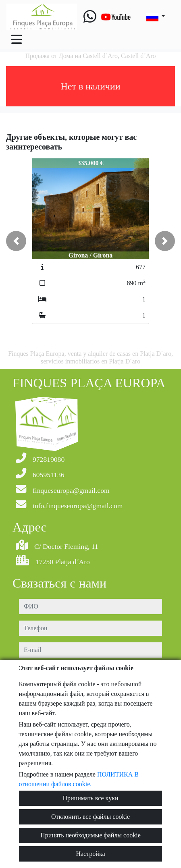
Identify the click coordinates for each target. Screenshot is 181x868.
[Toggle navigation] (17, 39)
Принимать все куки (91, 798)
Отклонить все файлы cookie (90, 817)
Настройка (90, 854)
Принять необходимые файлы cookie (90, 835)
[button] (16, 241)
